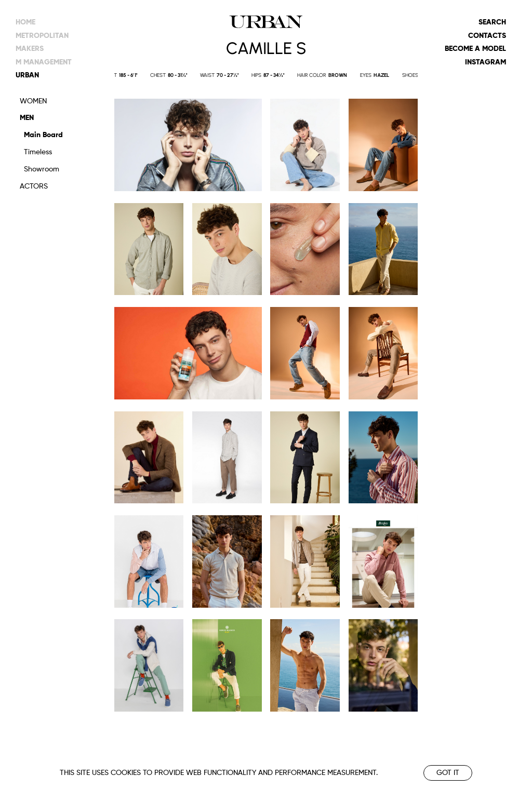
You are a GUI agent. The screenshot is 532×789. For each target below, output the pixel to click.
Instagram (486, 62)
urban (27, 75)
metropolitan (42, 36)
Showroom (42, 169)
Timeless (38, 152)
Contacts (487, 36)
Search (492, 22)
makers (30, 49)
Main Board (43, 135)
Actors (34, 186)
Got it (448, 773)
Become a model (475, 49)
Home (25, 22)
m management (44, 62)
